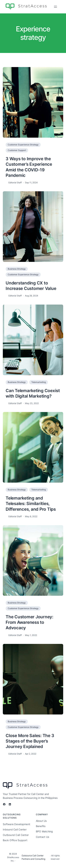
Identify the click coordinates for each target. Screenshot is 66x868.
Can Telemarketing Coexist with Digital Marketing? (33, 393)
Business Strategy (17, 269)
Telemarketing (39, 382)
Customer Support (17, 150)
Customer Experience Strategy (23, 145)
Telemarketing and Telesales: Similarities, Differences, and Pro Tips (31, 504)
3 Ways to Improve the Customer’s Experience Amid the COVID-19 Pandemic (29, 167)
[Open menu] (55, 7)
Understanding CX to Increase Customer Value (31, 286)
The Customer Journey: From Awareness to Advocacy (29, 622)
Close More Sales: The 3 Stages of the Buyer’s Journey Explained (30, 741)
